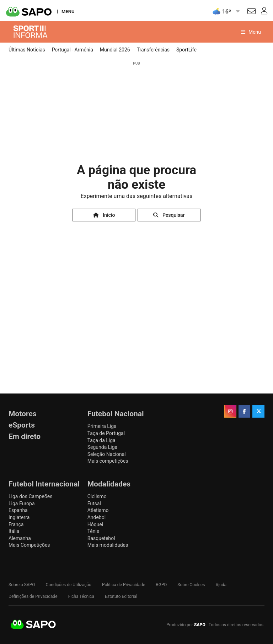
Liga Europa (22, 503)
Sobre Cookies (191, 585)
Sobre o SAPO (22, 585)
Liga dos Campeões (30, 496)
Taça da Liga (101, 440)
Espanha (18, 510)
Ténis (93, 531)
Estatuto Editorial (121, 596)
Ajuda (221, 585)
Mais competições (108, 461)
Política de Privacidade (124, 585)
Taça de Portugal (106, 433)
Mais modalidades (108, 545)
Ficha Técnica (81, 596)
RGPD (161, 585)
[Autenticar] (251, 12)
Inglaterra (19, 517)
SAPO (33, 625)
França (16, 524)
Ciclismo (97, 496)
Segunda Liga (102, 447)
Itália (14, 531)
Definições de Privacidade (33, 596)
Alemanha (20, 538)
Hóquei (95, 524)
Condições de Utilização (69, 585)
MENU (68, 11)
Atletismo (98, 510)
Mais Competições (29, 545)
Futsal (94, 503)
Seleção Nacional (107, 454)
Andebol (97, 517)
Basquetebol (101, 538)
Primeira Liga (102, 426)
